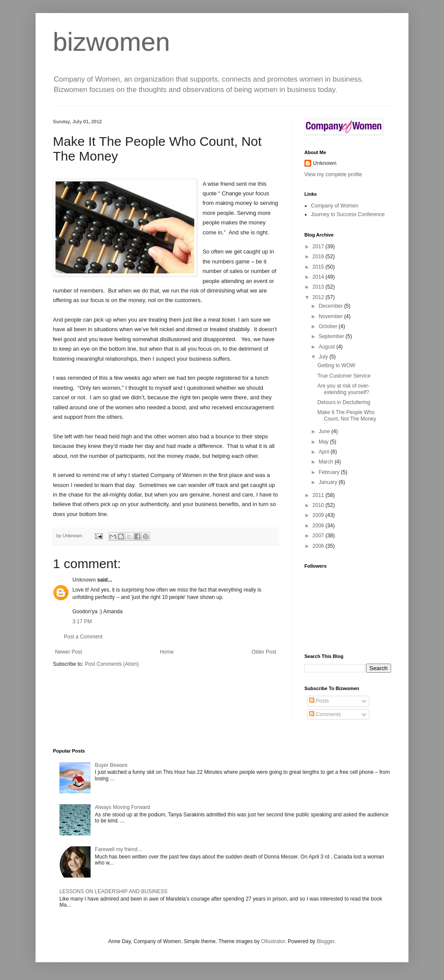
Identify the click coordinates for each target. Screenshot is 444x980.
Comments (325, 714)
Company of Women (335, 206)
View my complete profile (333, 174)
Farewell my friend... (118, 849)
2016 (319, 257)
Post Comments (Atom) (112, 664)
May (324, 442)
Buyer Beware (111, 765)
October (329, 326)
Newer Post (69, 652)
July (324, 357)
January (329, 482)
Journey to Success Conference (348, 214)
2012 (319, 297)
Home (167, 652)
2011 (319, 495)
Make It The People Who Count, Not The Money (347, 415)
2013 (319, 287)
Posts (319, 701)
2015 (319, 267)
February (330, 472)
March (327, 462)
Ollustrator (273, 941)
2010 (319, 505)
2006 (319, 546)
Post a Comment (83, 637)
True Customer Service (344, 376)
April (325, 452)
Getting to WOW (336, 365)
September (332, 336)
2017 (319, 247)
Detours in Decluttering (344, 402)
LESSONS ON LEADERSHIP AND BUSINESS (113, 891)
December (331, 306)
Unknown (84, 580)
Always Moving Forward (122, 807)
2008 (319, 526)
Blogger (325, 941)
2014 (319, 277)
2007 (319, 536)
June (325, 431)
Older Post (264, 652)
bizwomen (111, 42)
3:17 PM (82, 622)
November (331, 316)
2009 (319, 515)
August (328, 347)
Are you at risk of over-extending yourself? (344, 389)
